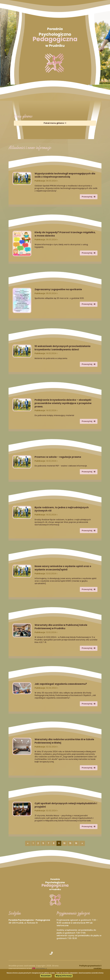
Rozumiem (46, 976)
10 (64, 843)
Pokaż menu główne (55, 123)
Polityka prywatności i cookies (90, 967)
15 (70, 843)
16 (76, 843)
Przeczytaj (89, 197)
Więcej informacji (64, 976)
